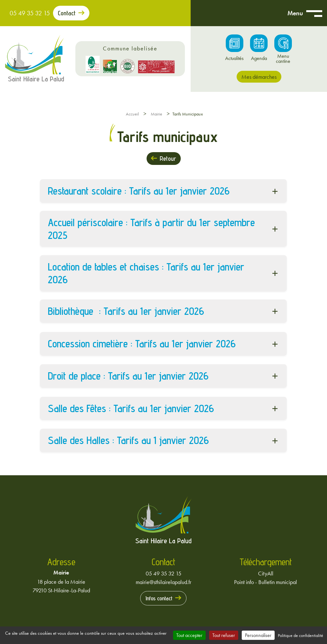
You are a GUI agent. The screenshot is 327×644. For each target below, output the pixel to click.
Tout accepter (189, 635)
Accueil (132, 114)
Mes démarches (259, 77)
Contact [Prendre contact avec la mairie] (67, 13)
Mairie (156, 114)
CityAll (266, 573)
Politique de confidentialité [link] (300, 635)
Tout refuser (224, 635)
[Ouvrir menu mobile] (314, 13)
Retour (168, 159)
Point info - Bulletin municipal (266, 582)
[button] (163, 191)
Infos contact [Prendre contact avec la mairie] (159, 598)
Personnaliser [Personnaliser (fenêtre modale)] (258, 635)
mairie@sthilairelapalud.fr (163, 582)
